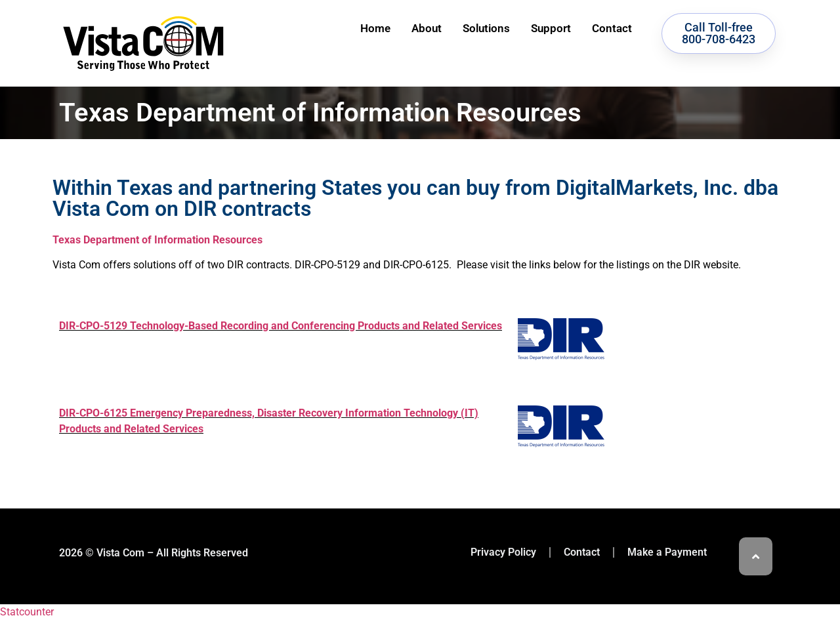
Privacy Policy (503, 552)
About (427, 28)
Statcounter (27, 612)
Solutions (486, 28)
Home (375, 28)
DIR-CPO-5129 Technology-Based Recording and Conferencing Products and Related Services (281, 326)
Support (551, 28)
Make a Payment (667, 552)
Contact (612, 28)
